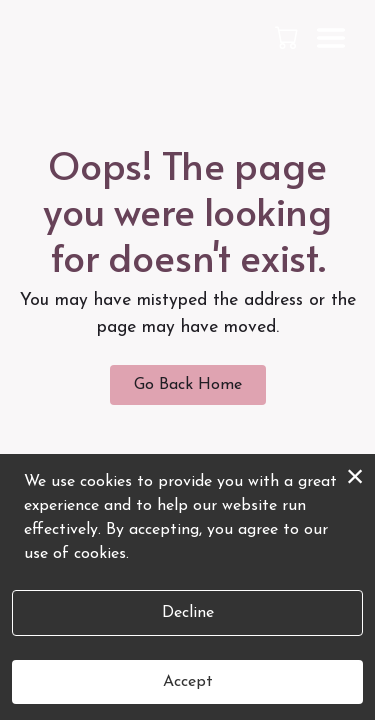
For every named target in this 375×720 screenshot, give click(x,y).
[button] (288, 37)
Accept (188, 682)
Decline (188, 613)
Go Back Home (188, 385)
